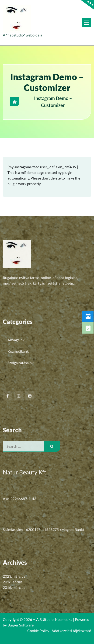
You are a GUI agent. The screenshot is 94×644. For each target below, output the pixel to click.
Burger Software (21, 625)
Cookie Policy (38, 631)
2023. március (14, 602)
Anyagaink (16, 383)
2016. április (13, 607)
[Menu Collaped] (87, 23)
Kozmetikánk (18, 395)
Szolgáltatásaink (21, 406)
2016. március (14, 613)
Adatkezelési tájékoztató (71, 631)
